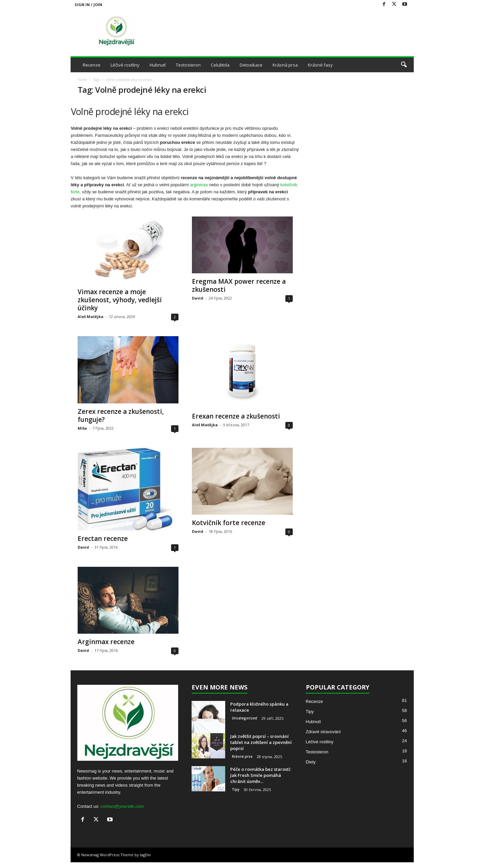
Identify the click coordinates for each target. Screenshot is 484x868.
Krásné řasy (320, 65)
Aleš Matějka (91, 317)
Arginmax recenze (106, 642)
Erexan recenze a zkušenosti (236, 416)
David (198, 298)
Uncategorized (245, 718)
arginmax (199, 185)
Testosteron (188, 65)
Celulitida (220, 65)
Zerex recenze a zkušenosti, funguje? (121, 416)
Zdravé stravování (323, 732)
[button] (404, 65)
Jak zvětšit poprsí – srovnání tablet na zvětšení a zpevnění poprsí (261, 742)
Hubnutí (158, 65)
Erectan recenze (103, 539)
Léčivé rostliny (125, 65)
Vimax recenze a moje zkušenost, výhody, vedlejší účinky (120, 300)
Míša (82, 428)
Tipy (236, 789)
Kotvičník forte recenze (229, 523)
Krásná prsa (285, 65)
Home (82, 80)
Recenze (92, 65)
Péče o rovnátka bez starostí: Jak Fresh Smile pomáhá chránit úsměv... (261, 775)
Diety (311, 762)
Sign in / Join (88, 5)
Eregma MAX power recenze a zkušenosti (239, 285)
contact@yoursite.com (122, 806)
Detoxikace (251, 65)
